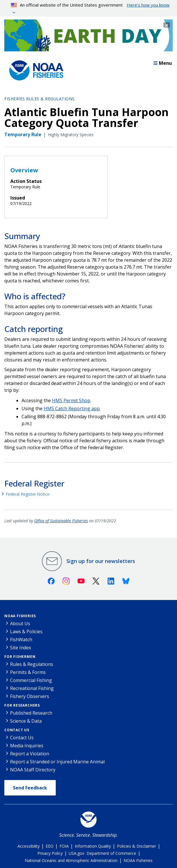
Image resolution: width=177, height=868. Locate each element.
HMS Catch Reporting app (72, 408)
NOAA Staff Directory (33, 770)
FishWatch (21, 640)
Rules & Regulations (32, 664)
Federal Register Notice (28, 494)
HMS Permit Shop (71, 400)
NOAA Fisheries (20, 616)
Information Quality (93, 846)
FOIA (64, 846)
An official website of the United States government (90, 5)
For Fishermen (20, 657)
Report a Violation (30, 754)
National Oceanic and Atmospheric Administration (71, 860)
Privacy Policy (50, 853)
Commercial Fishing (31, 680)
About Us (20, 623)
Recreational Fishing (32, 688)
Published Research (31, 713)
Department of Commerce (111, 853)
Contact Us (17, 730)
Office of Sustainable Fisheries (61, 521)
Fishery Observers (30, 696)
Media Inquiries (27, 746)
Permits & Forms (28, 672)
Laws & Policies (26, 632)
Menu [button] (163, 63)
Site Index (21, 648)
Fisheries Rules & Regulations (40, 99)
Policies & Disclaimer (136, 846)
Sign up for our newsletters (101, 561)
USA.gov (76, 853)
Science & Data (26, 721)
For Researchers (22, 705)
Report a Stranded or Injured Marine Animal (57, 762)
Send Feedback (30, 788)
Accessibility (29, 846)
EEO (50, 846)
